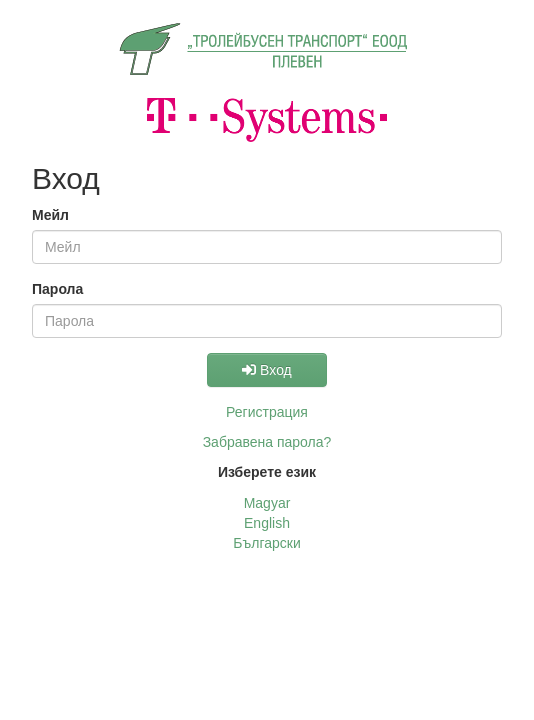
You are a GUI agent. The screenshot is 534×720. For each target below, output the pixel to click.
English (267, 523)
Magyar (267, 503)
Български (266, 543)
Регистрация (267, 412)
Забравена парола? (267, 442)
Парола (57, 289)
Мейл (50, 215)
